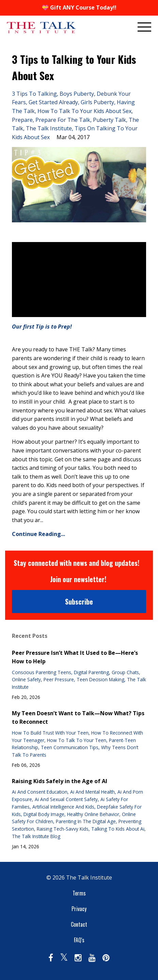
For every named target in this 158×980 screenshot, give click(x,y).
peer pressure (59, 679)
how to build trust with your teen (50, 733)
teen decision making (100, 679)
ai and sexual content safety (66, 799)
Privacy (79, 909)
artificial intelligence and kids (63, 807)
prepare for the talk (63, 120)
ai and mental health (92, 792)
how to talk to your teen (77, 740)
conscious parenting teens (42, 672)
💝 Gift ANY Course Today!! (79, 7)
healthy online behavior (93, 814)
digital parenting (91, 672)
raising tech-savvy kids (63, 829)
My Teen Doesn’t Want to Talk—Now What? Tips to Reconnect (78, 718)
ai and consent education (40, 792)
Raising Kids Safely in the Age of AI (60, 781)
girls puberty (97, 102)
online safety (26, 679)
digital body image (44, 814)
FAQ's (79, 940)
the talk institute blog (36, 836)
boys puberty (77, 94)
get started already (53, 102)
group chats (125, 672)
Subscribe (79, 602)
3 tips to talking (34, 94)
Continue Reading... (38, 534)
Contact (79, 924)
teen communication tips (70, 747)
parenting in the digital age (86, 821)
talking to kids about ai (118, 829)
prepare (22, 120)
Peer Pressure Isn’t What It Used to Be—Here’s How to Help (75, 657)
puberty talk (109, 120)
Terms (79, 893)
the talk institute (49, 128)
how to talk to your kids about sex (84, 111)
